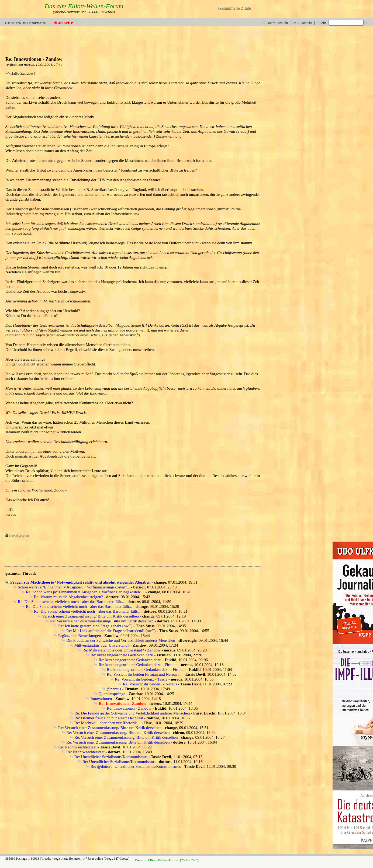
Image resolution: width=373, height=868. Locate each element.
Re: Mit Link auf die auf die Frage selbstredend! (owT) (111, 631)
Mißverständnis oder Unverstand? (102, 645)
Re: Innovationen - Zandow (129, 708)
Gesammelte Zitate (235, 8)
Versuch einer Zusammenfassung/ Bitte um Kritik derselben (90, 616)
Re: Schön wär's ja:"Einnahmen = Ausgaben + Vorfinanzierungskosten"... (85, 592)
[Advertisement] (235, 39)
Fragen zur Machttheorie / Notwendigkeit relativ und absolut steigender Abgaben (80, 582)
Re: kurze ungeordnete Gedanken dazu (122, 655)
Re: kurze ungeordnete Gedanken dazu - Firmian (138, 665)
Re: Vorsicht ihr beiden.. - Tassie (141, 679)
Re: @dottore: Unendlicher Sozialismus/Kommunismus (136, 766)
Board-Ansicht (276, 23)
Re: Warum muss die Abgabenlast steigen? (68, 597)
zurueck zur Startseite (27, 23)
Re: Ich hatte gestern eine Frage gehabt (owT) (95, 626)
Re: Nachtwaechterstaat (77, 747)
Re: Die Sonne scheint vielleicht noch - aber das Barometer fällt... (71, 602)
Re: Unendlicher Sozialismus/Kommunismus (111, 757)
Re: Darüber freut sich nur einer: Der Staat (109, 718)
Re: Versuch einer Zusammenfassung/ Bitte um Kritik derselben (102, 621)
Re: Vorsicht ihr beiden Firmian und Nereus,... (144, 674)
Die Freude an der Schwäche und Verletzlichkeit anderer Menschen (121, 640)
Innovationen (101, 699)
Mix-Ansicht (301, 23)
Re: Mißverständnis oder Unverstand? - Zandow (122, 650)
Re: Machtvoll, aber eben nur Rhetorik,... (108, 723)
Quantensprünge (112, 694)
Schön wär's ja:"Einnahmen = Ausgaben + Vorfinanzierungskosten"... (74, 587)
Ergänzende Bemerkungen (80, 636)
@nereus (114, 689)
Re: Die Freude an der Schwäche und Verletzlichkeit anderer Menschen (132, 713)
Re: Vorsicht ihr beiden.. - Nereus (150, 684)
